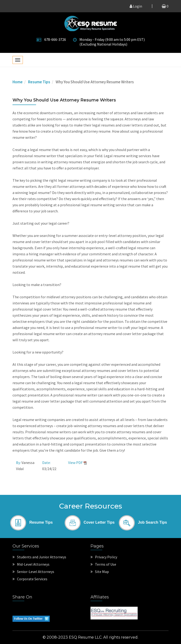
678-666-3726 (55, 39)
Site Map (100, 572)
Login (136, 6)
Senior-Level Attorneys (33, 572)
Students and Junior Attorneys (39, 557)
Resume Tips (39, 82)
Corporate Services (30, 579)
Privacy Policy (104, 557)
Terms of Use (103, 564)
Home (18, 82)
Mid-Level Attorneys (31, 564)
